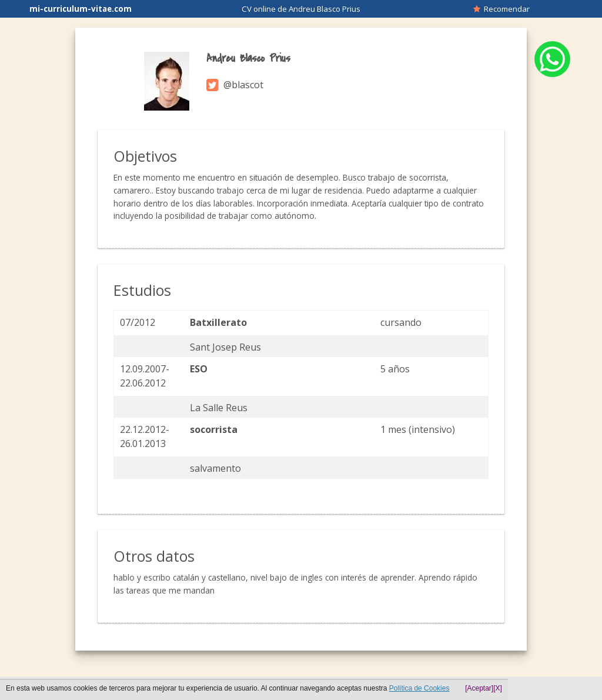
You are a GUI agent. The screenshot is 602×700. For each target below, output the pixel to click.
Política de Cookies (419, 688)
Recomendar (501, 9)
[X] (498, 688)
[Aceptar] (479, 688)
